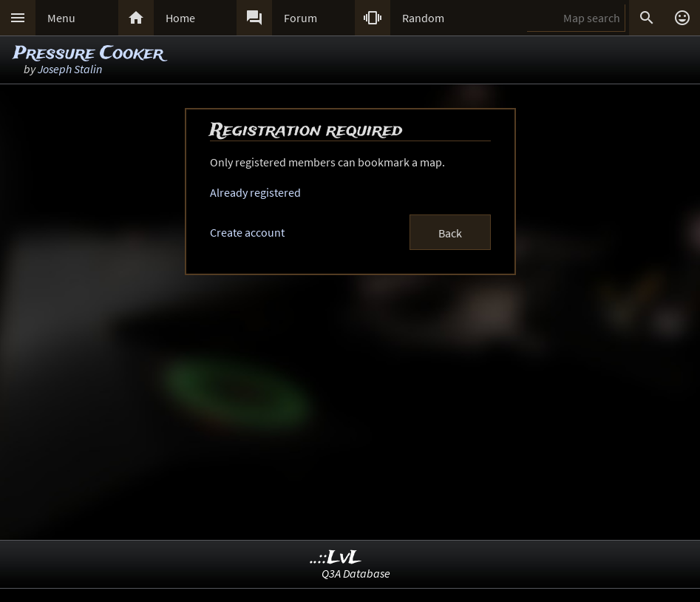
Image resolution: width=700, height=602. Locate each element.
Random (423, 18)
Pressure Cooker (88, 54)
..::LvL (336, 558)
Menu (61, 18)
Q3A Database (356, 573)
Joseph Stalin (70, 69)
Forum (300, 18)
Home (180, 18)
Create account (247, 232)
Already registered (255, 192)
